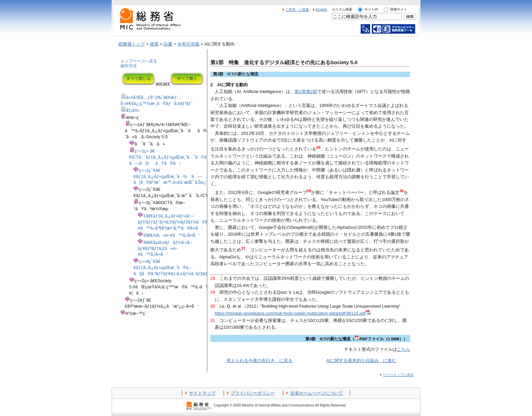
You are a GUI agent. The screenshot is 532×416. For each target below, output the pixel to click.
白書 (168, 44)
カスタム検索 (342, 9)
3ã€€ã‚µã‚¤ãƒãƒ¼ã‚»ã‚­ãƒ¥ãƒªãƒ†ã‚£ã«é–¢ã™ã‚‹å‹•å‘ (165, 248)
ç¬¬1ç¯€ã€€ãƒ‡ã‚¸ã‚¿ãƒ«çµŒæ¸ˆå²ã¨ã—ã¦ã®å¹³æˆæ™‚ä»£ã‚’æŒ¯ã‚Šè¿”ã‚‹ (173, 176)
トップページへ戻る (139, 61)
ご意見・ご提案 (297, 10)
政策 (154, 44)
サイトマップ (202, 393)
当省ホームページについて (317, 393)
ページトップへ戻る (398, 375)
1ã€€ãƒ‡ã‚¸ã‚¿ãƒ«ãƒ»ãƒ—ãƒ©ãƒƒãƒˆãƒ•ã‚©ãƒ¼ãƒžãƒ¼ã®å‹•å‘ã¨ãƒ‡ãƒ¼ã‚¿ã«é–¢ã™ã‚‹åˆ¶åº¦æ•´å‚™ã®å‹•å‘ (198, 222)
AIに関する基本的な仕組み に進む (361, 360)
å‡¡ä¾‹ (133, 110)
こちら (404, 349)
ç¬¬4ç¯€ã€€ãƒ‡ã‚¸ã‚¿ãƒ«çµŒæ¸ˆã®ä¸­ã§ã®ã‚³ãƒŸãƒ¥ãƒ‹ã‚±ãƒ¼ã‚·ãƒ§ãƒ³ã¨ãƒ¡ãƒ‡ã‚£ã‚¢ (187, 267)
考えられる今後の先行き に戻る (259, 360)
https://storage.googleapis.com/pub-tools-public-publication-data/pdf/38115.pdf (293, 313)
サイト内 (371, 9)
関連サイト (399, 9)
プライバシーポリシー (253, 393)
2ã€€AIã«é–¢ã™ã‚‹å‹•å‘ (171, 235)
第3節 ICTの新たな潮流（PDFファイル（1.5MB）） (356, 339)
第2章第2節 (306, 92)
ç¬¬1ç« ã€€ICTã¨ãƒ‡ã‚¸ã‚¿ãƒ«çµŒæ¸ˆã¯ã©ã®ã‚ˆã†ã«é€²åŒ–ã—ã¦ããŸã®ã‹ (190, 157)
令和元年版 (188, 44)
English (322, 10)
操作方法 (129, 66)
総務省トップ (132, 44)
